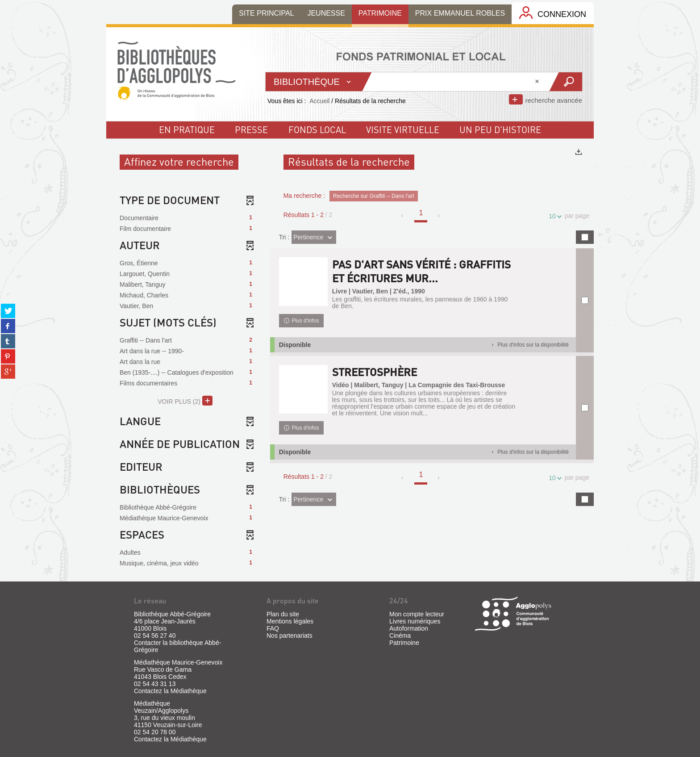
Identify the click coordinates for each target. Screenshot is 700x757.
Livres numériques (415, 621)
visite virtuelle (403, 130)
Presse (251, 130)
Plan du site (283, 614)
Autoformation (409, 628)
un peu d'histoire (500, 130)
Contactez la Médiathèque (170, 691)
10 (554, 216)
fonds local (317, 130)
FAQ (273, 628)
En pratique (187, 130)
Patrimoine (404, 643)
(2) (185, 401)
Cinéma (400, 636)
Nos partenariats (290, 636)
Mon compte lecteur (417, 614)
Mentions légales (290, 621)
